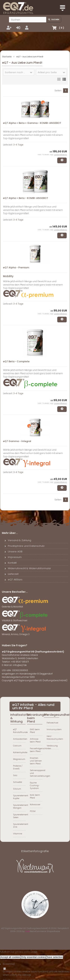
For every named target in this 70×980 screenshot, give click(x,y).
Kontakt (11, 563)
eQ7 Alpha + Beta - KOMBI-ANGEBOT (26, 198)
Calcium (17, 746)
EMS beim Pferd (35, 731)
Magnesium (19, 759)
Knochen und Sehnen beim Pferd (36, 761)
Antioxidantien (19, 739)
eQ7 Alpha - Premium (16, 268)
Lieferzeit (12, 574)
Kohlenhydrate (19, 752)
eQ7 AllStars (14, 580)
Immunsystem (53, 729)
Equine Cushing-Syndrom (35, 785)
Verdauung (52, 746)
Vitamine (18, 834)
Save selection (55, 957)
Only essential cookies (34, 957)
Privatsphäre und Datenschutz (25, 546)
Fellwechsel (52, 723)
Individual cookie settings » (15, 960)
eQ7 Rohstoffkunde (19, 731)
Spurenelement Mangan (19, 806)
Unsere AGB (14, 552)
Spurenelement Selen (19, 816)
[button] (19, 72)
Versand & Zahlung (18, 540)
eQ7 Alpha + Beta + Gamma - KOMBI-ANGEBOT (32, 123)
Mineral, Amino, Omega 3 (25, 633)
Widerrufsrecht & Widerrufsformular (28, 568)
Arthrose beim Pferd (35, 740)
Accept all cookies (10, 957)
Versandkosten (60, 155)
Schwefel (18, 782)
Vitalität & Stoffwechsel (25, 619)
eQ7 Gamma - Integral (17, 441)
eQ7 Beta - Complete (16, 361)
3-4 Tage (18, 145)
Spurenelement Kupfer (19, 797)
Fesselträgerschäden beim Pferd (36, 750)
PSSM (33, 811)
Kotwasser (35, 804)
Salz (15, 775)
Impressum (13, 557)
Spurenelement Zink (19, 825)
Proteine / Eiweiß (18, 767)
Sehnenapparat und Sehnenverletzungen (36, 773)
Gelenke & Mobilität (25, 605)
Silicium (17, 789)
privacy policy (23, 952)
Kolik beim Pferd (35, 796)
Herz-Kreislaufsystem (53, 738)
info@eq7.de (20, 665)
